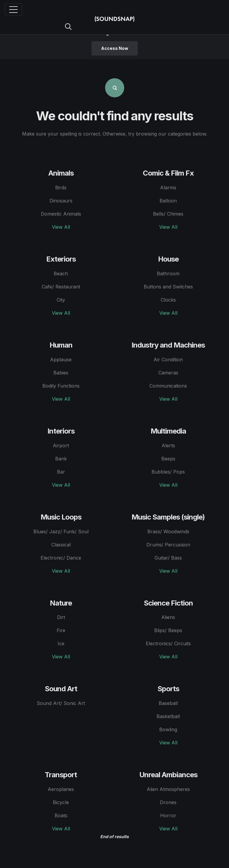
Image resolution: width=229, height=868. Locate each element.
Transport (61, 775)
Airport (61, 445)
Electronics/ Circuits (168, 643)
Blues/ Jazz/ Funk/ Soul (61, 531)
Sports (168, 689)
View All (61, 227)
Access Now (115, 48)
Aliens (168, 617)
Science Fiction (168, 603)
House (168, 259)
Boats (61, 815)
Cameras (168, 373)
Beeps (168, 459)
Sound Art (61, 689)
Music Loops (61, 517)
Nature (61, 603)
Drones (168, 802)
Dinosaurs (61, 201)
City (61, 300)
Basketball (168, 716)
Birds (61, 188)
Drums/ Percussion (168, 545)
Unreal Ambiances (168, 775)
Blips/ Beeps (168, 630)
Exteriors (61, 259)
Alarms (168, 188)
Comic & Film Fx (168, 173)
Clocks (168, 300)
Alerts (168, 445)
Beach (61, 274)
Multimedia (168, 431)
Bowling (168, 729)
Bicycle (61, 802)
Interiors (61, 431)
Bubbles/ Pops (168, 472)
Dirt (61, 617)
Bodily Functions (61, 386)
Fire (61, 630)
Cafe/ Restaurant (61, 287)
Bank (61, 459)
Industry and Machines (168, 345)
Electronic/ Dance (61, 558)
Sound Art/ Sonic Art (61, 703)
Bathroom (168, 274)
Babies (61, 373)
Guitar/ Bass (168, 558)
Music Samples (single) (168, 517)
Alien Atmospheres (168, 789)
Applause (61, 360)
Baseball (168, 703)
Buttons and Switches (168, 287)
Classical (61, 545)
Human (61, 345)
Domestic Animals (61, 214)
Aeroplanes (61, 789)
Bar (61, 472)
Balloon (168, 201)
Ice (61, 643)
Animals (61, 173)
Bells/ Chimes (168, 214)
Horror (168, 815)
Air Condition (168, 360)
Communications (168, 386)
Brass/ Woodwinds (168, 531)
